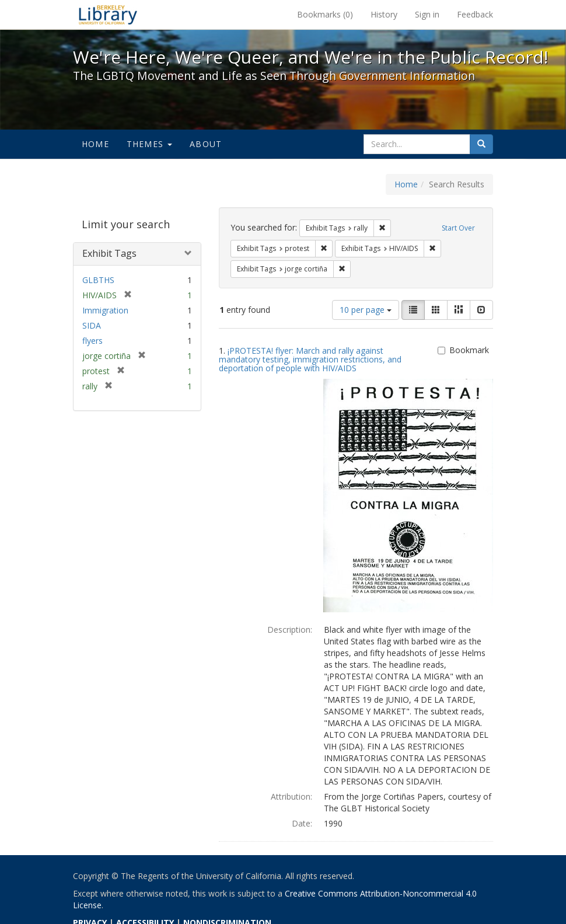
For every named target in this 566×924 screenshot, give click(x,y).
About (206, 144)
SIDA (92, 325)
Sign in (427, 14)
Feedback (475, 14)
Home (95, 144)
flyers (92, 341)
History (384, 14)
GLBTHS (98, 280)
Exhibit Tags (109, 253)
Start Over (458, 228)
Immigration (105, 310)
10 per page (366, 310)
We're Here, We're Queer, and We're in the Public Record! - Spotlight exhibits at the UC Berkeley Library (108, 15)
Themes (149, 144)
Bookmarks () (325, 14)
